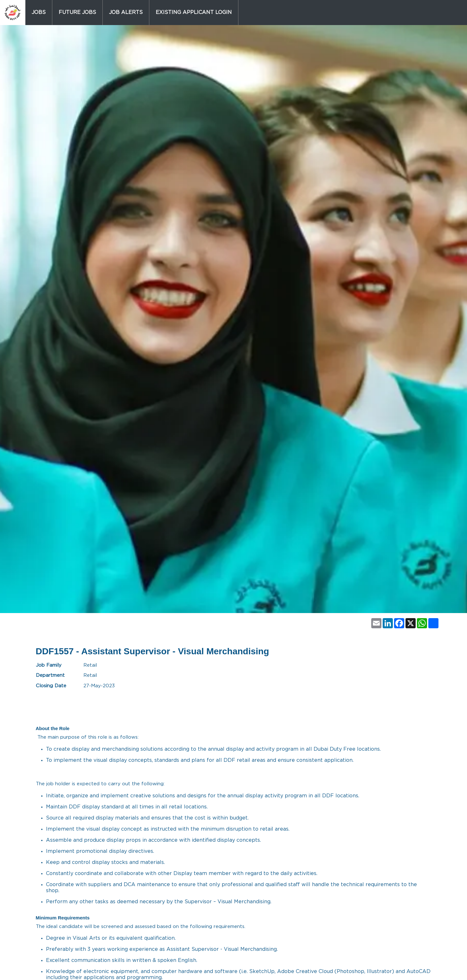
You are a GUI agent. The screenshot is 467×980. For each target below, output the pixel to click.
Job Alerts (126, 12)
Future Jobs (77, 12)
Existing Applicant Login (194, 12)
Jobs (39, 12)
